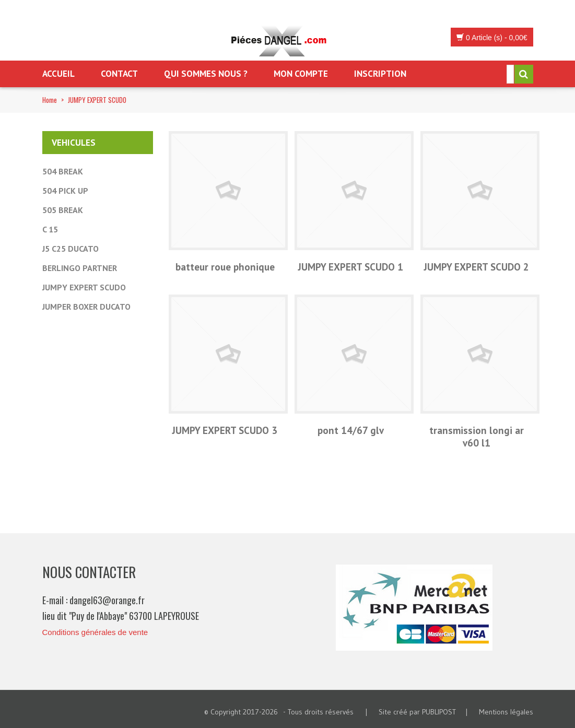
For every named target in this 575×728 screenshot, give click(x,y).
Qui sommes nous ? (206, 74)
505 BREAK (63, 210)
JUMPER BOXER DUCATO (86, 307)
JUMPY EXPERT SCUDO (84, 287)
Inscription (380, 74)
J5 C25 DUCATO (71, 249)
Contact (119, 74)
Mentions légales (506, 712)
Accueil (58, 74)
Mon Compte (301, 74)
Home (50, 100)
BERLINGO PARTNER (80, 268)
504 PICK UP (65, 191)
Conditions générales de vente (95, 632)
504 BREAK (63, 171)
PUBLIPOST (439, 712)
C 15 (50, 229)
